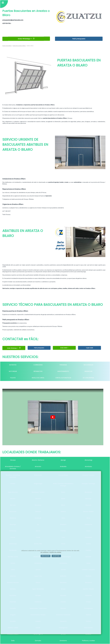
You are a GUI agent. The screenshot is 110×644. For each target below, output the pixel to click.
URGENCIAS (88, 371)
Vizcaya (13, 460)
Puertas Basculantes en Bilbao (19, 46)
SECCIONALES (88, 365)
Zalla (13, 641)
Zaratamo (63, 641)
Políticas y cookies (88, 641)
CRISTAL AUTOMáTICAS (63, 378)
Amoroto (38, 466)
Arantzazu (88, 466)
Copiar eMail (89, 348)
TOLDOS (13, 378)
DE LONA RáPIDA (88, 378)
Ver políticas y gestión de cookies (51, 552)
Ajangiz (63, 460)
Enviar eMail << (64, 348)
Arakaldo (63, 466)
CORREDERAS (38, 365)
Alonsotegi (88, 460)
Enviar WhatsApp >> (26, 39)
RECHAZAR (46, 556)
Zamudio (38, 641)
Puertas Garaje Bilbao (7, 46)
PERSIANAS (63, 365)
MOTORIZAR (13, 371)
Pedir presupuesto (79, 39)
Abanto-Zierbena (38, 460)
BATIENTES (13, 365)
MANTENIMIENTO (63, 371)
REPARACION (38, 371)
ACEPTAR (56, 556)
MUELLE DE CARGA (38, 378)
